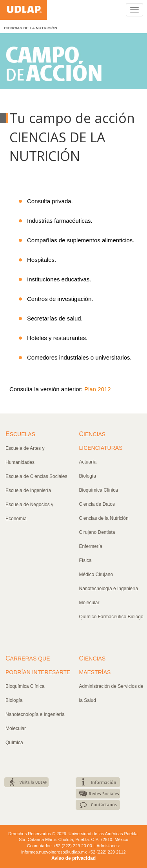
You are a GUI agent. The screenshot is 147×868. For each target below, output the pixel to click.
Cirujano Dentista (97, 532)
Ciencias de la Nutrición (104, 518)
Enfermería (91, 546)
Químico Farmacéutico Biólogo (111, 617)
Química (14, 743)
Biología (88, 476)
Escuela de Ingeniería (28, 490)
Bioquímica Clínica (99, 490)
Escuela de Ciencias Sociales (36, 476)
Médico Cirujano (96, 574)
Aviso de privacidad (73, 858)
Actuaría (88, 462)
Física (85, 560)
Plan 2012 (98, 389)
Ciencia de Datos (97, 504)
